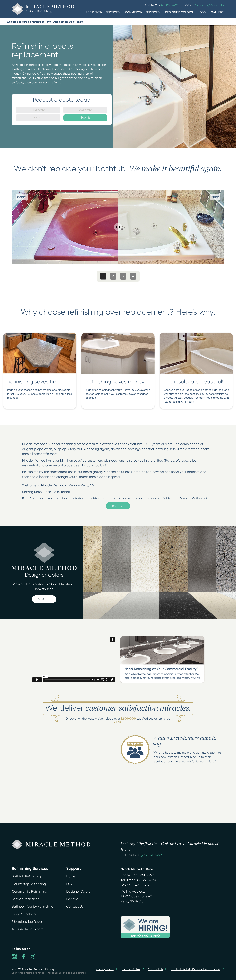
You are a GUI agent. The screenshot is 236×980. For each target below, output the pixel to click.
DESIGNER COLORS (179, 12)
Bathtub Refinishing (26, 876)
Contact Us (75, 907)
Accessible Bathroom (28, 929)
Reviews (72, 899)
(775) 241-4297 (151, 855)
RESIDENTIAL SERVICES (103, 12)
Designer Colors (78, 891)
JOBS (202, 12)
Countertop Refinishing (29, 884)
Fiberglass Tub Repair (28, 922)
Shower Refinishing (26, 899)
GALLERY (218, 12)
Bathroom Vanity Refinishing (33, 907)
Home (71, 876)
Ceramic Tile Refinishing (29, 891)
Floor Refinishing (24, 914)
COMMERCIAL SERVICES (142, 12)
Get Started (44, 599)
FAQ (69, 884)
